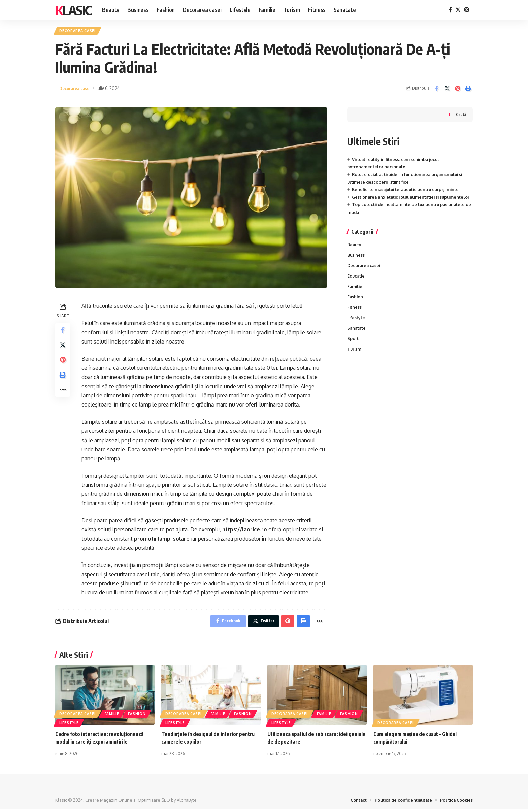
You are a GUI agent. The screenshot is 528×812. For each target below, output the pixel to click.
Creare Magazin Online (109, 803)
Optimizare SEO (154, 803)
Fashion (355, 308)
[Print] (468, 90)
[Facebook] (450, 10)
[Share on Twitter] (447, 90)
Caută (461, 116)
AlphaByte (187, 803)
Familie (355, 297)
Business (356, 265)
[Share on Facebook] (437, 90)
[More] (63, 397)
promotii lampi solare (162, 540)
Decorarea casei (80, 31)
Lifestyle (356, 330)
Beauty (355, 254)
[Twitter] (458, 10)
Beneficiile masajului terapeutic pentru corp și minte (408, 191)
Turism (355, 362)
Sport (353, 351)
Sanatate (357, 340)
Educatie (357, 286)
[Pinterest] (467, 10)
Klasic (73, 10)
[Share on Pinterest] (458, 90)
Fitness (355, 319)
